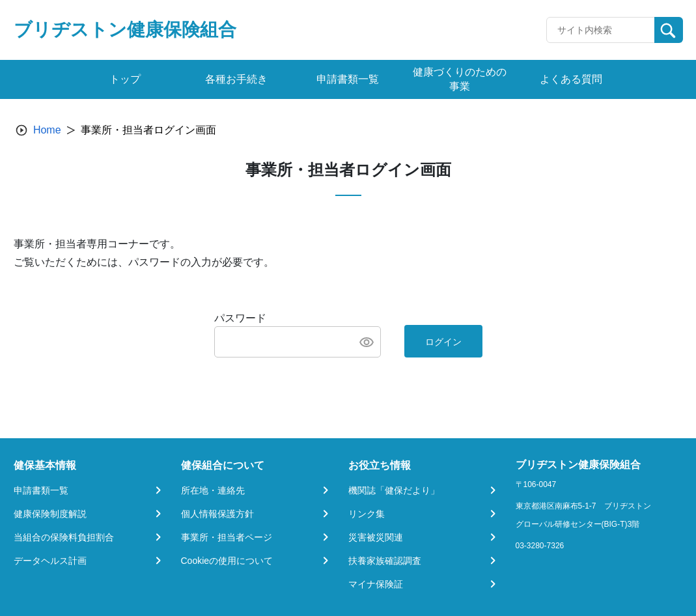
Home (47, 130)
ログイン (443, 342)
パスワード (240, 318)
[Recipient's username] (601, 30)
